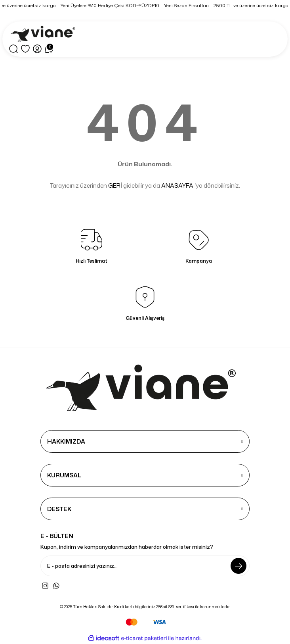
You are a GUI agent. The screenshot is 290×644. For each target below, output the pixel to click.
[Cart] (49, 49)
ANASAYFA (177, 186)
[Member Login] (37, 49)
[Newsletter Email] (145, 566)
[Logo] (44, 34)
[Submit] (238, 566)
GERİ (115, 186)
